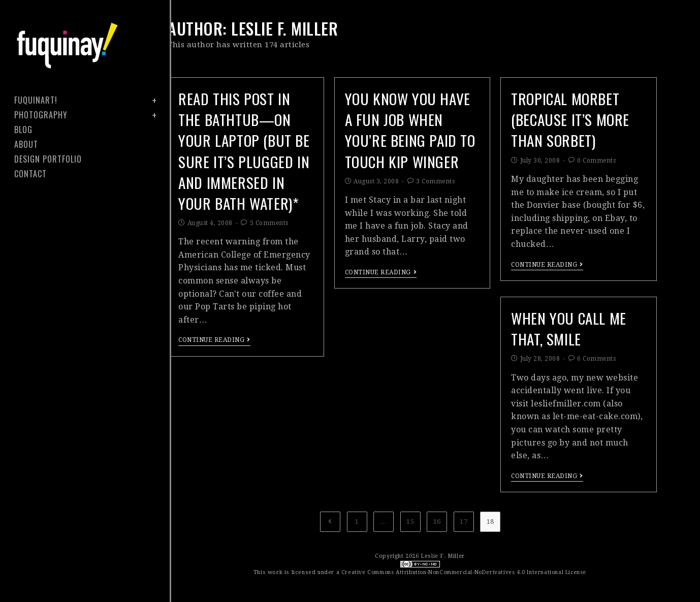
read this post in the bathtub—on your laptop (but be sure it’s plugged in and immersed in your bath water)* (240, 167)
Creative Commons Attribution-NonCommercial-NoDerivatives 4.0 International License (464, 572)
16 (437, 521)
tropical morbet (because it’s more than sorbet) (576, 122)
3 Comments (435, 211)
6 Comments (596, 363)
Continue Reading (214, 374)
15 (410, 521)
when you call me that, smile (574, 330)
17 (464, 521)
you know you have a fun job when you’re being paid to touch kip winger (409, 144)
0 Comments (596, 166)
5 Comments (269, 257)
